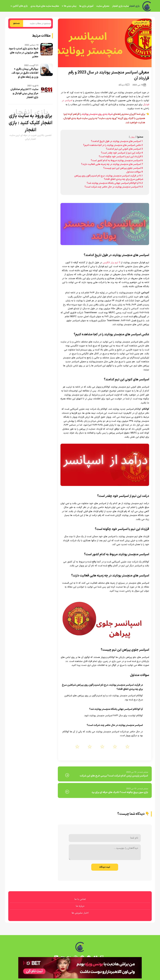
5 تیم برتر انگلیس (111, 263)
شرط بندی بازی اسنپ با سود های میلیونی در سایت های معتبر (24, 53)
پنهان (133, 137)
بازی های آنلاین (20, 6)
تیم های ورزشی (141, 23)
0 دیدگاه (124, 85)
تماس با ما (80, 899)
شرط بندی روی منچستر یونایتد (97, 114)
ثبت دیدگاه (105, 867)
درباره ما (80, 906)
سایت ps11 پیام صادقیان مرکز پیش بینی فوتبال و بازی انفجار (24, 93)
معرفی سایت (103, 6)
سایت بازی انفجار (120, 6)
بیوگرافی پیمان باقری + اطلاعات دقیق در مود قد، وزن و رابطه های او (25, 73)
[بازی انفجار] (147, 6)
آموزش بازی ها (86, 6)
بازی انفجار (134, 6)
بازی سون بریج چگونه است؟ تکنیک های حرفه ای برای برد (120, 792)
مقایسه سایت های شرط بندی (45, 6)
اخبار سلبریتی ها (80, 913)
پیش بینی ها (70, 6)
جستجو (16, 23)
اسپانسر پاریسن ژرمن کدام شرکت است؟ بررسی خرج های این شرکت (114, 776)
